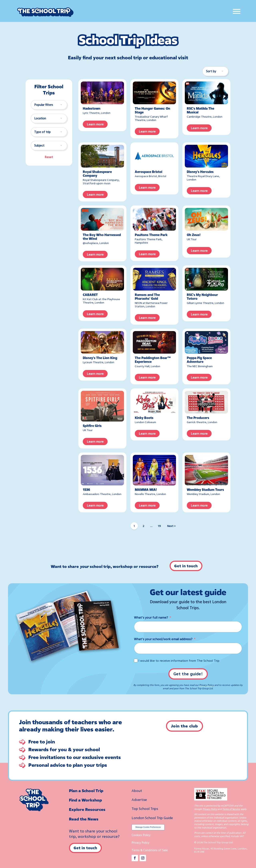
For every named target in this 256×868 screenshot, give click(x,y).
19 (159, 526)
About (137, 791)
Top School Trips (145, 808)
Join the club (184, 726)
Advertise (139, 800)
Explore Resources (87, 809)
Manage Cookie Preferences (148, 827)
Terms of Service (231, 809)
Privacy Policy (206, 685)
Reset (49, 157)
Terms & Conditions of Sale (150, 850)
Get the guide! (188, 674)
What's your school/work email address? (163, 639)
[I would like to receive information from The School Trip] (136, 661)
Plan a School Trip (86, 791)
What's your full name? (151, 617)
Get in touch (186, 566)
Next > (171, 526)
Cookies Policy (141, 835)
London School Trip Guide (152, 818)
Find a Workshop (85, 800)
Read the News (84, 819)
